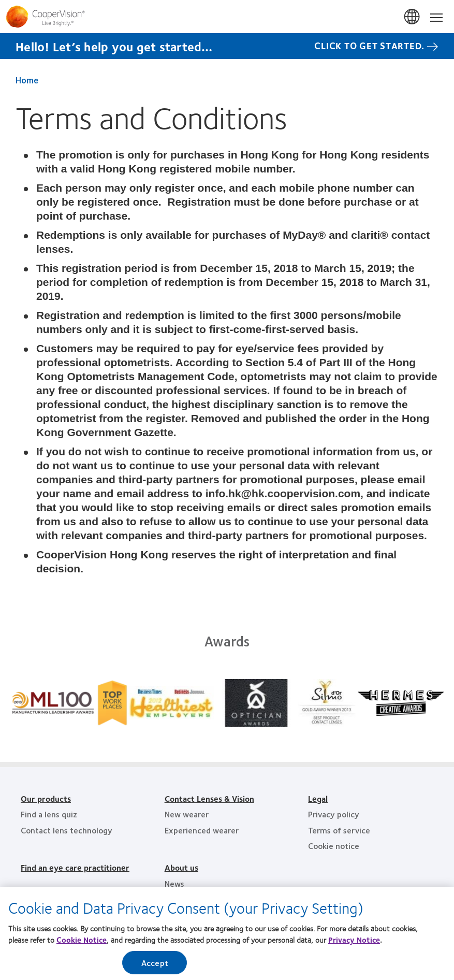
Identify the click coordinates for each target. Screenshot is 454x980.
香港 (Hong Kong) (413, 17)
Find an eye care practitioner (75, 867)
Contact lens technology (67, 830)
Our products (46, 798)
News (174, 883)
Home (27, 80)
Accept (155, 965)
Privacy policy (334, 814)
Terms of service (339, 830)
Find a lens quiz (49, 814)
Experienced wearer (202, 830)
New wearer (187, 814)
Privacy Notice (354, 943)
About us (181, 867)
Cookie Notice (82, 943)
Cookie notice (334, 846)
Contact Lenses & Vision (209, 798)
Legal (318, 798)
